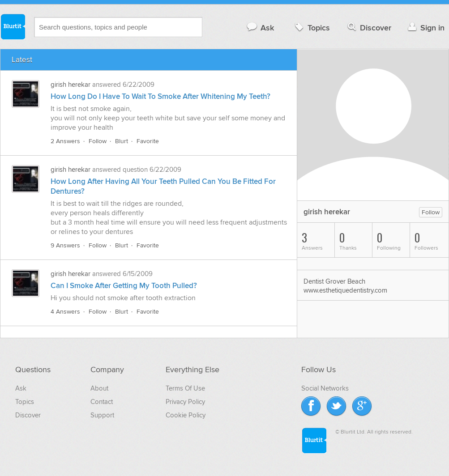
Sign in (425, 28)
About (99, 388)
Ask (260, 28)
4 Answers (65, 312)
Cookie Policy (186, 415)
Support (102, 415)
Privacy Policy (185, 402)
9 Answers (65, 245)
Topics (311, 28)
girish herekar (71, 85)
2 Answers (65, 141)
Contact (102, 402)
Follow (98, 141)
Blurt (122, 141)
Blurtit (13, 26)
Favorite (148, 141)
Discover (369, 28)
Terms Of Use (185, 388)
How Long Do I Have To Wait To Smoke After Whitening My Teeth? (160, 97)
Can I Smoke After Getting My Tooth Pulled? (124, 286)
